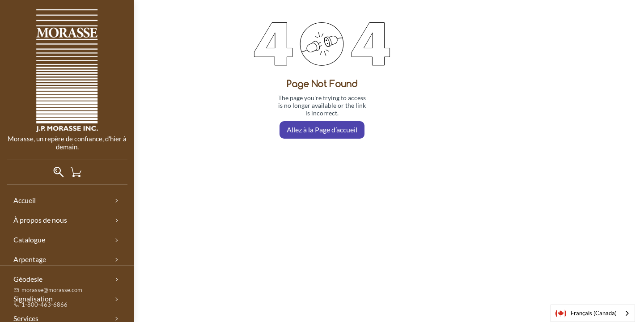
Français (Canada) (586, 314)
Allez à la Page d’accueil (322, 129)
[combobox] (593, 313)
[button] (79, 172)
